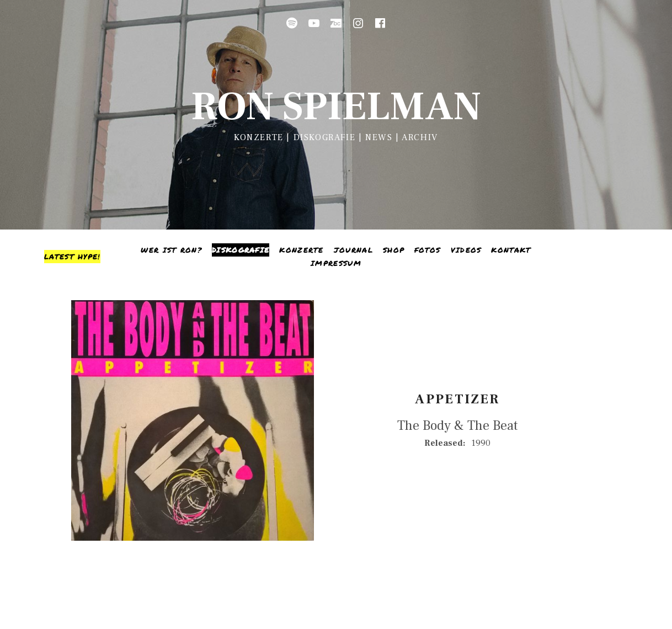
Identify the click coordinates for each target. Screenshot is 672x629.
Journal (353, 250)
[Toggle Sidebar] (72, 257)
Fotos (428, 250)
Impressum (336, 263)
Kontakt (511, 250)
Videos (466, 250)
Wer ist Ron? (171, 250)
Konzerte (301, 250)
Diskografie (241, 250)
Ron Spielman (336, 107)
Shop (394, 250)
